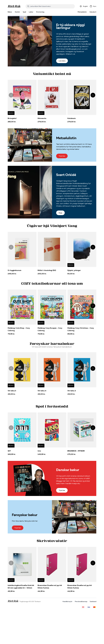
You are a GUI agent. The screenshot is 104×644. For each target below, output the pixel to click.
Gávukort (93, 12)
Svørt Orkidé (66, 175)
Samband (93, 601)
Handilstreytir (67, 601)
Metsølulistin (82, 12)
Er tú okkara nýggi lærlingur (70, 26)
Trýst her (62, 156)
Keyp (60, 213)
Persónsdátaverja (81, 601)
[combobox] (50, 6)
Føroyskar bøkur (25, 515)
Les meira (62, 61)
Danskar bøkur (68, 470)
